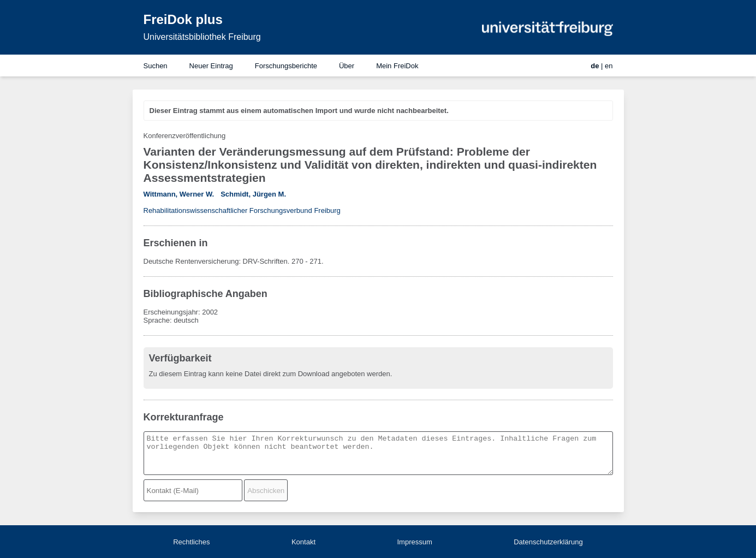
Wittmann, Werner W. (179, 194)
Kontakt (303, 542)
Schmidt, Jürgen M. (253, 194)
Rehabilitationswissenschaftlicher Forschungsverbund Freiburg (242, 210)
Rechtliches (191, 542)
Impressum (414, 542)
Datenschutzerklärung (548, 542)
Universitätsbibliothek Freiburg (202, 37)
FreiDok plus (183, 19)
